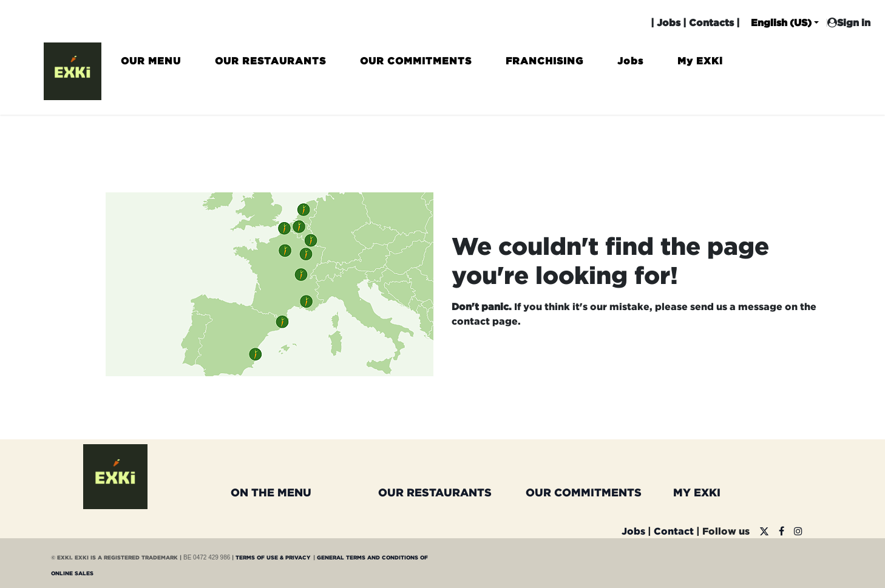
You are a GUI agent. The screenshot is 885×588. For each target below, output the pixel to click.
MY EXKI (697, 492)
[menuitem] (151, 66)
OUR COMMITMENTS (584, 492)
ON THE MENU (271, 492)
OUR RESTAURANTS (435, 492)
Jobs (669, 22)
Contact (674, 531)
